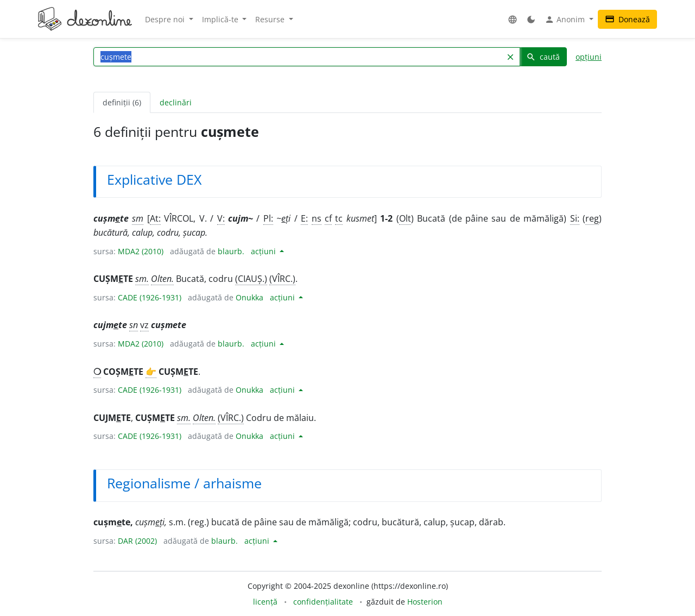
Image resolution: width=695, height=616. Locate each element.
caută (543, 57)
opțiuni (589, 57)
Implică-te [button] (221, 19)
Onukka (249, 297)
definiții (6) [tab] (122, 102)
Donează (627, 19)
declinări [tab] (176, 102)
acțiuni (264, 251)
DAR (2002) (137, 541)
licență (265, 602)
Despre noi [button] (166, 19)
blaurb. (231, 251)
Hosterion (425, 602)
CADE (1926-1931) (150, 297)
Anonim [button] (566, 20)
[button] (513, 19)
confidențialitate (323, 602)
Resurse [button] (271, 19)
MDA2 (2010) (141, 251)
